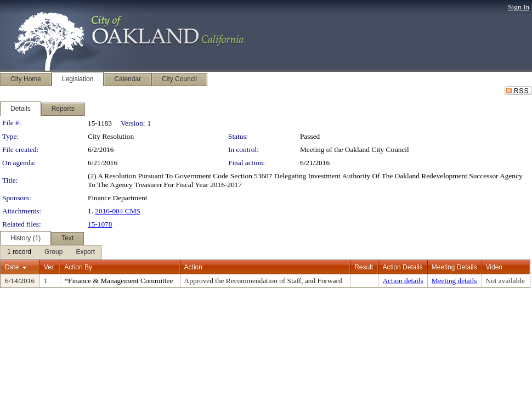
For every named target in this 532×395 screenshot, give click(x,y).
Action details (403, 281)
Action (193, 267)
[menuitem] (19, 252)
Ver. (50, 267)
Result (364, 267)
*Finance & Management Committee (118, 281)
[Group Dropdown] (53, 252)
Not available (505, 281)
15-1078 (100, 224)
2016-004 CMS (118, 211)
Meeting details (454, 281)
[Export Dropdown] (85, 252)
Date (12, 267)
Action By (78, 267)
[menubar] (51, 252)
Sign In (519, 7)
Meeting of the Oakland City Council (355, 149)
